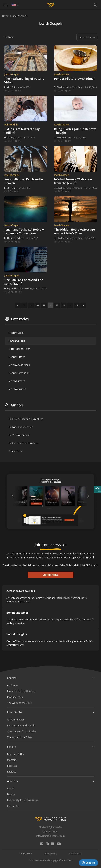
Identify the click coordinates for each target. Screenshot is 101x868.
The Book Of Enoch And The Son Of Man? (24, 282)
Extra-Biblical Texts (19, 349)
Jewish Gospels (12, 74)
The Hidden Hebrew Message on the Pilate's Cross (74, 231)
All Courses (13, 685)
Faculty (11, 794)
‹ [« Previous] (18, 305)
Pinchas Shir (10, 87)
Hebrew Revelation (19, 373)
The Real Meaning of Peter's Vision (24, 81)
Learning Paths (15, 754)
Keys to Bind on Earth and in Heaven (24, 181)
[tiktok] (42, 844)
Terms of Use (26, 854)
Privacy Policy (50, 854)
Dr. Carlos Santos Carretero (23, 443)
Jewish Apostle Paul (19, 365)
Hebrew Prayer (17, 357)
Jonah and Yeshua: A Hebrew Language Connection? (24, 231)
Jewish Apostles (17, 389)
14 (64, 305)
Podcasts (12, 766)
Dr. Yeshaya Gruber (13, 138)
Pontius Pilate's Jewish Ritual (74, 79)
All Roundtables (16, 720)
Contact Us (13, 806)
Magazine (12, 760)
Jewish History (17, 381)
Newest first (86, 37)
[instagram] (47, 844)
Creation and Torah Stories (22, 731)
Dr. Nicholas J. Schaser (14, 238)
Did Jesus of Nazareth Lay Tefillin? (22, 131)
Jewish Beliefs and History (21, 691)
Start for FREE (50, 575)
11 (44, 305)
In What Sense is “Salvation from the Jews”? (73, 181)
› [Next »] (83, 305)
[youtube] (59, 844)
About (11, 788)
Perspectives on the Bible (21, 725)
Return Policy (75, 854)
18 (77, 305)
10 (37, 305)
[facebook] (53, 844)
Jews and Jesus (15, 697)
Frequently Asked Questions (23, 800)
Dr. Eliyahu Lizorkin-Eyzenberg (68, 87)
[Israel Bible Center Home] (51, 5)
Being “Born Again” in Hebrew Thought (75, 131)
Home (5, 16)
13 (57, 305)
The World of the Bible (19, 703)
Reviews (12, 772)
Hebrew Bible (11, 125)
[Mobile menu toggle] (5, 5)
